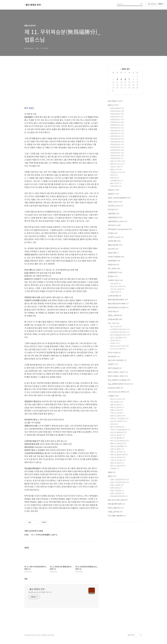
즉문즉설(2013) (117, 122)
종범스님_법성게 (117, 407)
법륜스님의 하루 (118, 161)
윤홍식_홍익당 (116, 488)
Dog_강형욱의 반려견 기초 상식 (120, 384)
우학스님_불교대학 (117, 438)
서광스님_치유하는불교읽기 (120, 430)
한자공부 (113, 276)
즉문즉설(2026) (117, 158)
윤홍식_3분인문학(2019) (120, 482)
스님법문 (113, 396)
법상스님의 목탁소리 (119, 421)
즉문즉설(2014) (117, 125)
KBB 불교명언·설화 (116, 504)
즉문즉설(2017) (117, 133)
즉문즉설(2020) (117, 142)
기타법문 (115, 468)
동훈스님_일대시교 (118, 416)
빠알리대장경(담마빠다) (118, 300)
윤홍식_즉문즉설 (117, 491)
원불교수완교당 (115, 245)
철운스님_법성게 (117, 463)
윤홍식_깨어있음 (117, 493)
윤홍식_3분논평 (117, 485)
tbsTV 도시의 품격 (118, 349)
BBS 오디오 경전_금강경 (118, 500)
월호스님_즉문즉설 (118, 443)
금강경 (114, 175)
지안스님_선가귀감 (118, 460)
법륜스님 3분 (116, 169)
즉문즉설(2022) (117, 147)
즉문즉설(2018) (117, 136)
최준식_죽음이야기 (116, 508)
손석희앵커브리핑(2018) (120, 329)
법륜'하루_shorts (118, 164)
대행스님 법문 (117, 410)
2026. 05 (125, 69)
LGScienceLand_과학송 (118, 392)
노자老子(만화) (115, 296)
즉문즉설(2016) (117, 131)
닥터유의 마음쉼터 (116, 257)
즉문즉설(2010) (117, 114)
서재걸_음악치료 (115, 512)
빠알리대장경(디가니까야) (118, 307)
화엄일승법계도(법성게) (119, 496)
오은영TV (113, 364)
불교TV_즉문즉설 (117, 427)
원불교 (112, 472)
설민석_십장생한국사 (119, 338)
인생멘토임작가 (115, 272)
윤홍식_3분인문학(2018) (120, 479)
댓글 (26, 579)
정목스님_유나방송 (118, 452)
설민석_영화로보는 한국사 (120, 335)
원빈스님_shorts (118, 399)
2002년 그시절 (117, 167)
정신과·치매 (113, 253)
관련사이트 (131, 635)
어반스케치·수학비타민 (117, 360)
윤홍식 (112, 476)
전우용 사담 (116, 340)
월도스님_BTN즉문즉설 (120, 441)
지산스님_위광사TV (118, 457)
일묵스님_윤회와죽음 (119, 446)
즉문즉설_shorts (118, 172)
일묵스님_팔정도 (117, 449)
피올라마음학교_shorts (118, 221)
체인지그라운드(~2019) (118, 372)
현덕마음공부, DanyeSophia (120, 229)
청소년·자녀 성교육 (118, 286)
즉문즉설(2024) (117, 153)
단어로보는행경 (115, 319)
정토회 (31, 108)
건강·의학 (113, 249)
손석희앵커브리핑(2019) (120, 332)
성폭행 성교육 (116, 292)
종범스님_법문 (116, 405)
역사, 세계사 (114, 268)
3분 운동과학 (114, 356)
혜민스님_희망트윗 (118, 466)
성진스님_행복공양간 (119, 432)
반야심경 (115, 178)
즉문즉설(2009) (117, 111)
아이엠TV (113, 233)
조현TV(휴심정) (115, 368)
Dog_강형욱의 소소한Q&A (119, 380)
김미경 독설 (113, 311)
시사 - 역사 (114, 323)
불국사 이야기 (116, 183)
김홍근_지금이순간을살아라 (119, 198)
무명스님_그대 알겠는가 (120, 418)
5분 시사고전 (116, 327)
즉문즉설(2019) (117, 139)
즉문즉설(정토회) (117, 108)
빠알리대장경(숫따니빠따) (118, 304)
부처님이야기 (116, 186)
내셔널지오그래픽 (115, 388)
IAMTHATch (114, 225)
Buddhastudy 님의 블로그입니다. (40, 592)
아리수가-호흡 (114, 353)
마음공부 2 (113, 194)
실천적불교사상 (117, 181)
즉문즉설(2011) (117, 117)
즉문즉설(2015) (117, 128)
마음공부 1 (113, 190)
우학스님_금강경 (118, 435)
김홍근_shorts (115, 202)
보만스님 (114, 424)
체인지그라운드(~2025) (118, 376)
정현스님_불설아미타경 (119, 455)
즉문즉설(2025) (117, 156)
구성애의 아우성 (115, 280)
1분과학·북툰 (114, 241)
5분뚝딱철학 (114, 261)
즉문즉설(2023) (117, 150)
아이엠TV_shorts (116, 237)
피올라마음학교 (115, 217)
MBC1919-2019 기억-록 (120, 346)
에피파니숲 (114, 265)
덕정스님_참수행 (117, 413)
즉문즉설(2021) (117, 144)
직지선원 (113, 210)
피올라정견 (114, 213)
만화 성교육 (116, 284)
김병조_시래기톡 (115, 315)
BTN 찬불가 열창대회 (117, 516)
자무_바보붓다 (117, 402)
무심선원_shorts (115, 206)
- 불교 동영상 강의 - (33, 5)
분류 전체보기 (115, 101)
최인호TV (115, 343)
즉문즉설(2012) (117, 119)
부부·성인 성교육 (117, 289)
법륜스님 (113, 105)
